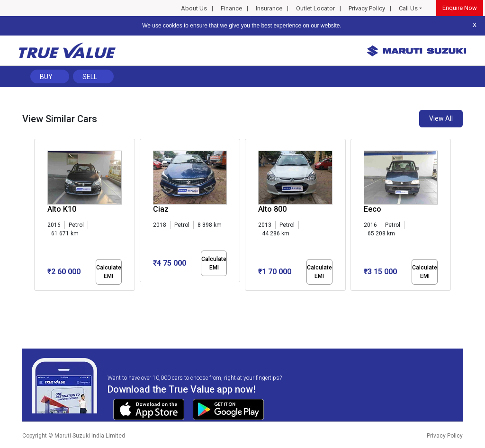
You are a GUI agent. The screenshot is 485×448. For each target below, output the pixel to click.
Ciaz (161, 209)
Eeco (373, 209)
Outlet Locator (315, 8)
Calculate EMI (109, 272)
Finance (231, 8)
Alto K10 (62, 209)
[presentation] (39, 217)
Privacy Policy (367, 8)
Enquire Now (460, 8)
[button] (37, 299)
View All (441, 118)
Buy (46, 77)
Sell (90, 77)
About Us (194, 8)
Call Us (408, 8)
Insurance (269, 8)
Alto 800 (272, 209)
